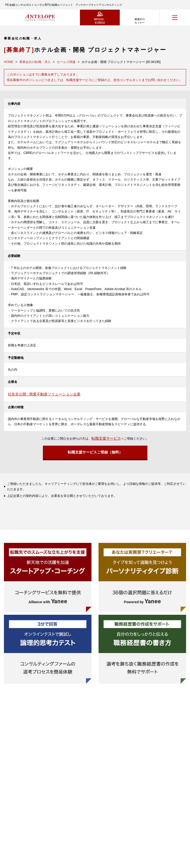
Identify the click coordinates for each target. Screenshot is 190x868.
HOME (9, 62)
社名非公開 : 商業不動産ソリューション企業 (44, 394)
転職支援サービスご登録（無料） (95, 452)
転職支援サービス (106, 438)
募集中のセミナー (140, 21)
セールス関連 (66, 62)
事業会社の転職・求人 (35, 62)
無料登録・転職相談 (100, 21)
